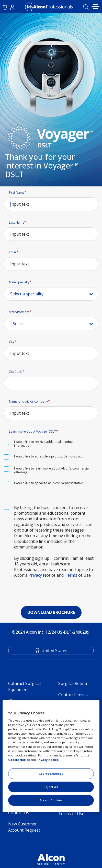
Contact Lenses (73, 695)
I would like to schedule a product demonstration (50, 456)
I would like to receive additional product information (44, 444)
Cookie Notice (19, 760)
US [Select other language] (5, 7)
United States (54, 651)
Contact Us (19, 813)
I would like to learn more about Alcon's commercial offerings (52, 470)
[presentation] (51, 591)
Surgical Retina (73, 683)
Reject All (51, 787)
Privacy (35, 575)
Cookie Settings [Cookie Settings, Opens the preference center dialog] (51, 774)
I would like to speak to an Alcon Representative (49, 483)
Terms (71, 575)
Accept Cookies (51, 800)
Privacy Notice (48, 760)
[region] (51, 756)
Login (12, 7)
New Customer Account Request (24, 827)
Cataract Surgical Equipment (24, 686)
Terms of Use (71, 814)
